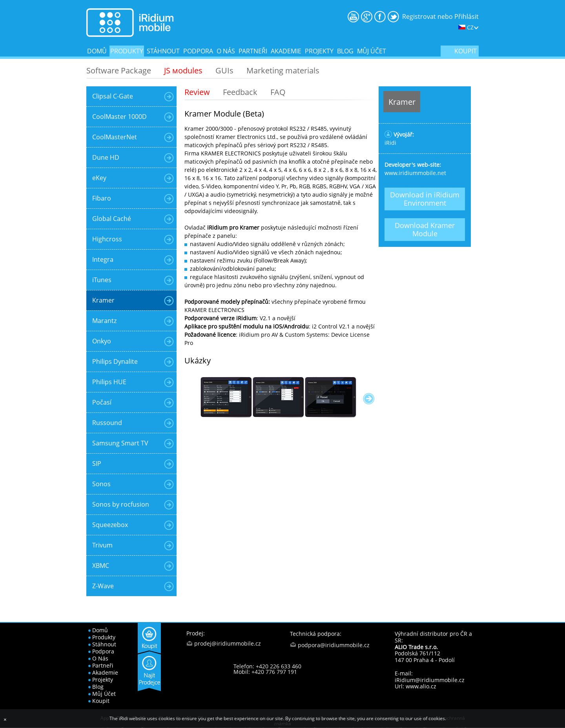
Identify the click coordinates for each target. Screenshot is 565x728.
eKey (99, 178)
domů (97, 51)
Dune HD (106, 157)
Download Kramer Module (425, 229)
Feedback (240, 92)
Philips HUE (109, 382)
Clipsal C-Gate (113, 96)
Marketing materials (283, 70)
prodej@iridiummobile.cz (228, 643)
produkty (127, 51)
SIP (97, 463)
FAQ (278, 92)
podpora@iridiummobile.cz (334, 645)
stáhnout (163, 51)
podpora (198, 51)
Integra (103, 259)
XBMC (101, 566)
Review (197, 92)
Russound (107, 423)
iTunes (102, 280)
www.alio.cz (421, 686)
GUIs (224, 70)
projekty (319, 51)
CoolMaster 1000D (119, 117)
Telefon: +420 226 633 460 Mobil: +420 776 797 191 (267, 669)
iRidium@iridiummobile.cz (430, 680)
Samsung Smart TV (120, 443)
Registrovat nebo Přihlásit (440, 16)
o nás (226, 51)
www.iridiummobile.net (415, 173)
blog (345, 51)
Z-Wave (103, 586)
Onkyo (102, 341)
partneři (253, 51)
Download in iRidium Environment (425, 199)
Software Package (119, 70)
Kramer (103, 300)
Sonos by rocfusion (121, 504)
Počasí (102, 402)
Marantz (104, 321)
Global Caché (112, 219)
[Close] (5, 720)
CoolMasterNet (115, 137)
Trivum (102, 545)
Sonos (101, 484)
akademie (286, 51)
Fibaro (102, 198)
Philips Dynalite (115, 361)
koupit (466, 51)
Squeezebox (110, 525)
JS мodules (183, 70)
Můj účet (372, 51)
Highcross (107, 239)
